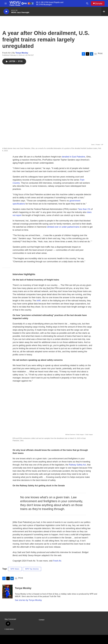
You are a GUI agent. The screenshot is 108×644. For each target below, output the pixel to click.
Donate (99, 3)
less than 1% (84, 209)
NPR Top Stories (32, 569)
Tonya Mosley (22, 53)
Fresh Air (57, 561)
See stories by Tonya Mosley (28, 600)
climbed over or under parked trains (63, 227)
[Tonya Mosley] (7, 592)
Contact (42, 620)
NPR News (15, 569)
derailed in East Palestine (73, 157)
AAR (39, 301)
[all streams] (105, 11)
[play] (6, 12)
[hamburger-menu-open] (6, 3)
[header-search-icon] (87, 3)
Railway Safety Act (77, 465)
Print (100, 53)
